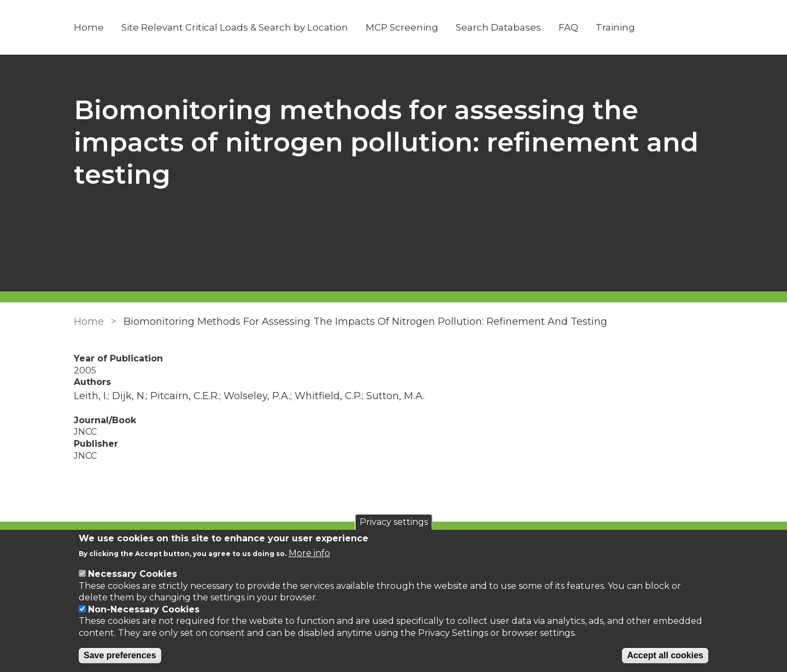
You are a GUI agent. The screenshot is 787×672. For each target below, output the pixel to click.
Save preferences (120, 655)
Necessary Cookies (133, 574)
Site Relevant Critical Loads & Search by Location (235, 27)
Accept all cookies (665, 655)
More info (309, 553)
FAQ (568, 27)
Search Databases (498, 27)
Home (89, 27)
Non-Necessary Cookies (144, 609)
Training (615, 27)
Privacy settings (394, 522)
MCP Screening (402, 27)
